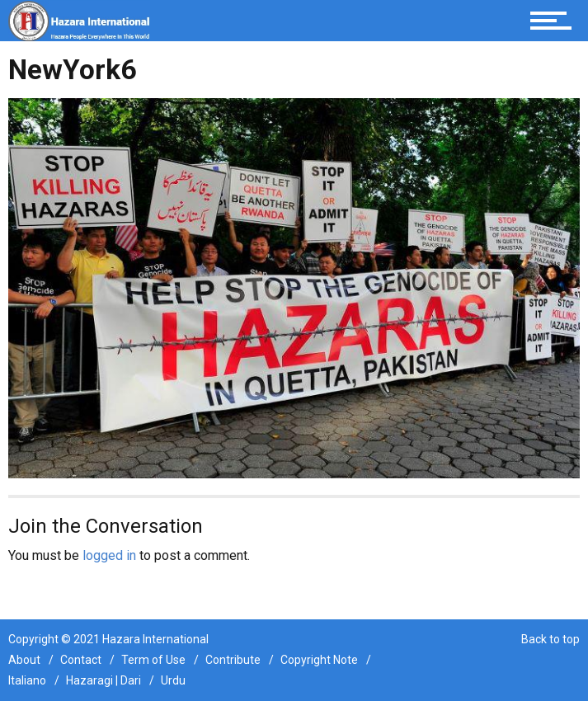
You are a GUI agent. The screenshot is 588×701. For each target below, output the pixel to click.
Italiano (27, 680)
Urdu (173, 680)
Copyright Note (319, 660)
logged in (109, 555)
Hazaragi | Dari (103, 680)
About (24, 660)
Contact (81, 660)
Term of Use (153, 660)
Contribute (233, 660)
